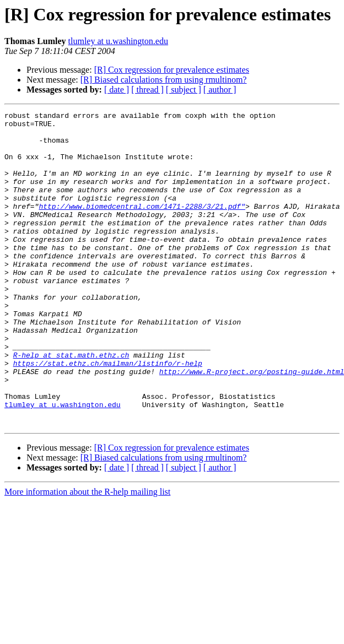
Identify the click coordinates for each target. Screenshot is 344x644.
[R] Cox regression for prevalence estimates (172, 70)
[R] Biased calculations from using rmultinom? (164, 80)
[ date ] (117, 90)
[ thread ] (147, 90)
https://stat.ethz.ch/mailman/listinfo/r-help (108, 414)
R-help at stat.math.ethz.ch (71, 404)
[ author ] (220, 90)
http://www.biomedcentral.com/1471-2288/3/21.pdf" (142, 226)
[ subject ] (184, 90)
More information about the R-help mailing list (87, 554)
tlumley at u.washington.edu (118, 41)
